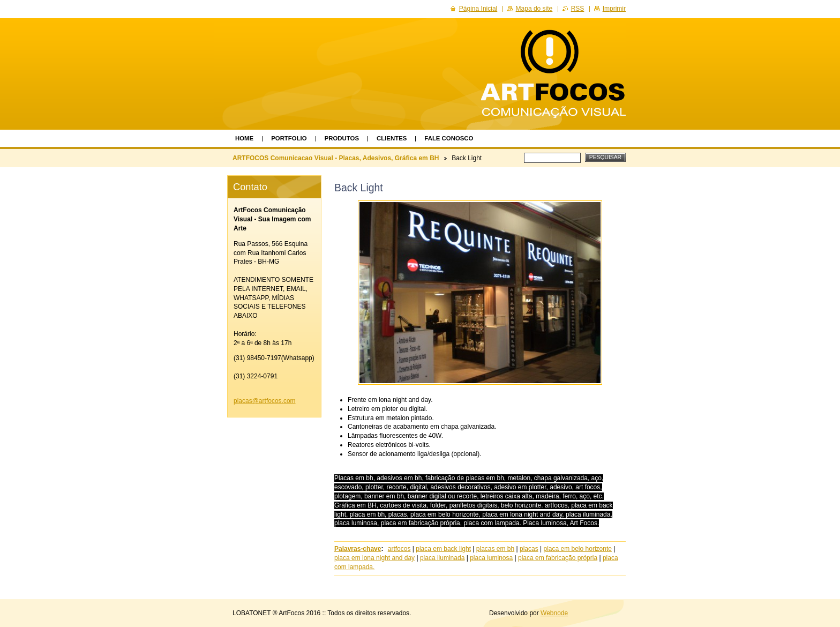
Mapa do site (534, 9)
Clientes (392, 138)
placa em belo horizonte (577, 549)
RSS (578, 9)
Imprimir (614, 9)
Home (244, 138)
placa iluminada (442, 558)
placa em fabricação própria (558, 558)
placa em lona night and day (374, 558)
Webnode (554, 613)
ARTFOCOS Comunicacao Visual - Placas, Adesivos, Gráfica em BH (336, 158)
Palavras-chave (358, 549)
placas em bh (495, 549)
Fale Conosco (449, 138)
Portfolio (289, 138)
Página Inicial (478, 9)
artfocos (399, 549)
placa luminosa (491, 558)
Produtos (342, 138)
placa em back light (443, 549)
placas (529, 549)
